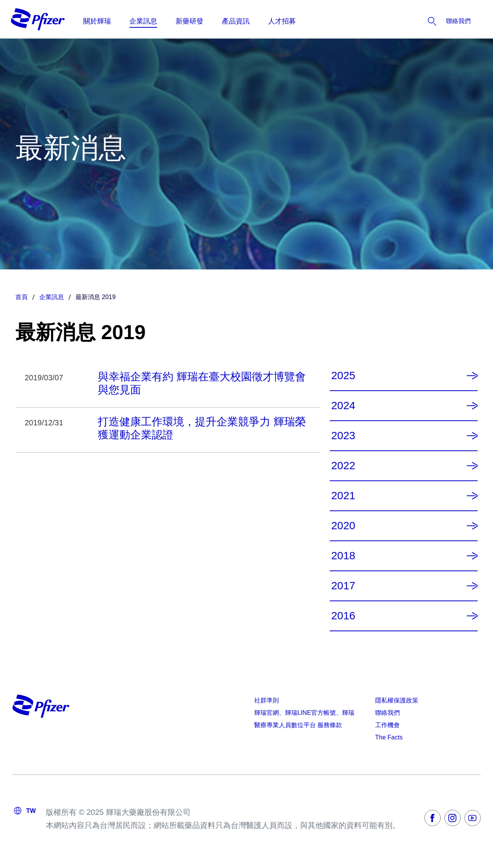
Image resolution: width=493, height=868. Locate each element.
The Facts (389, 737)
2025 (343, 376)
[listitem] (435, 21)
